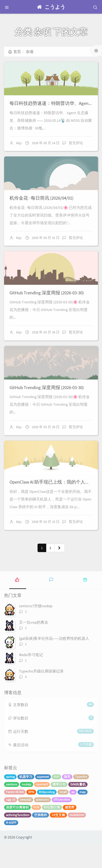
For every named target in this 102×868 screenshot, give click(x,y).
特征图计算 (52, 831)
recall (63, 816)
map (83, 816)
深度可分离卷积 (17, 831)
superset (43, 801)
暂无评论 (76, 148)
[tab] (17, 603)
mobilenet (77, 839)
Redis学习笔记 (31, 679)
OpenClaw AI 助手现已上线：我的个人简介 (52, 506)
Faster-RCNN (15, 816)
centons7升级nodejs (36, 630)
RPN (31, 816)
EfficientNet (62, 824)
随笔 (67, 801)
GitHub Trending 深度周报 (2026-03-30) (47, 307)
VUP (56, 801)
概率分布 (59, 808)
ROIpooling (47, 816)
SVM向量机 (78, 808)
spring (10, 801)
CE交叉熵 (58, 839)
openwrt (42, 808)
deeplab (26, 824)
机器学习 (26, 801)
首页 (15, 52)
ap (73, 816)
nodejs (27, 808)
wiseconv (42, 824)
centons (12, 808)
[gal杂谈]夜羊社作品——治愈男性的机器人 (54, 662)
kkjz (19, 148)
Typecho (81, 801)
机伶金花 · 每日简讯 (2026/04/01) (41, 208)
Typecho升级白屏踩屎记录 (41, 695)
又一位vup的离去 (34, 646)
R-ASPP (11, 847)
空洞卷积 (41, 839)
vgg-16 (11, 824)
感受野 (70, 831)
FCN (36, 831)
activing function (18, 839)
